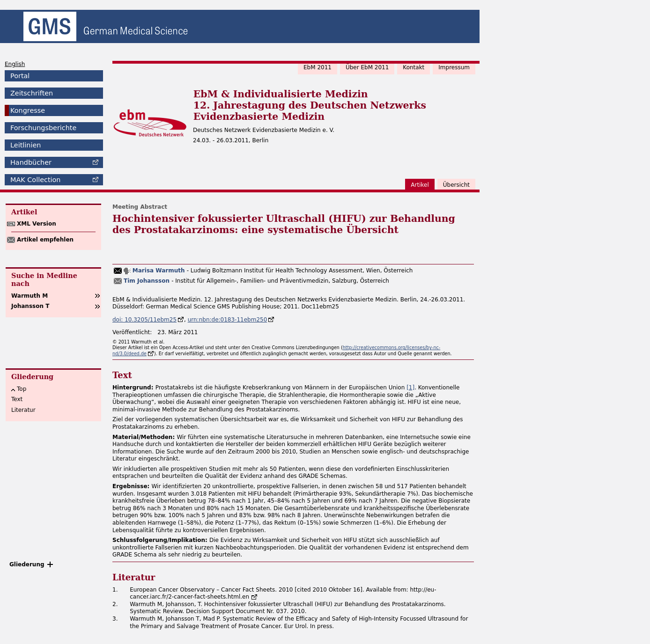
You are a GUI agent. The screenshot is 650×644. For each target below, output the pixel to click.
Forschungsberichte (43, 128)
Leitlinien (26, 145)
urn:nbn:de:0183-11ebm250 (228, 320)
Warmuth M (30, 296)
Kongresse (28, 110)
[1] (410, 388)
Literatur (23, 410)
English (15, 64)
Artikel (420, 185)
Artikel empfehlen (45, 240)
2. (115, 604)
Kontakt (414, 67)
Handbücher (31, 162)
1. (115, 590)
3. (115, 619)
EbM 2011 (318, 67)
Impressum (454, 67)
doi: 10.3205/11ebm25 (144, 320)
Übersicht (456, 185)
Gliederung (27, 564)
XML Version (37, 224)
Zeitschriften (32, 93)
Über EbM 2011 (367, 67)
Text (17, 399)
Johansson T (30, 306)
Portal (20, 76)
